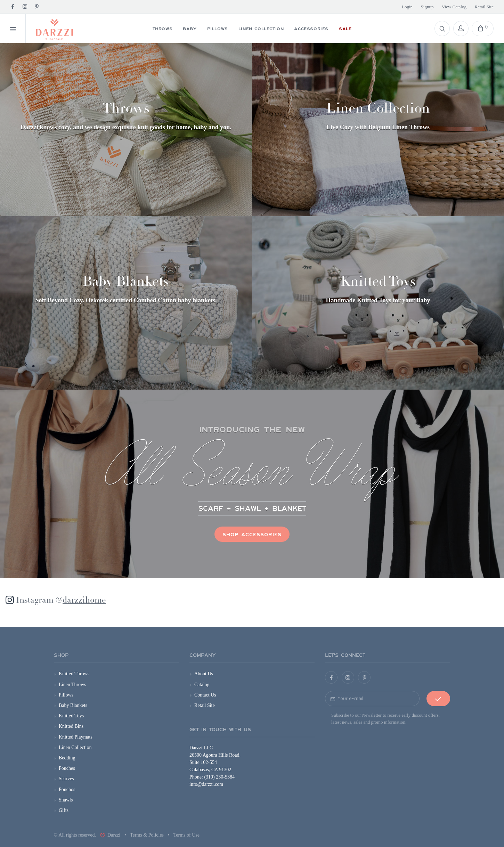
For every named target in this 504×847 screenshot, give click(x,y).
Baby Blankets (73, 705)
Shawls (66, 800)
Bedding (67, 758)
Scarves (66, 779)
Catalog (202, 685)
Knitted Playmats (76, 737)
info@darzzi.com (206, 784)
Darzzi (113, 835)
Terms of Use (186, 835)
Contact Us (205, 695)
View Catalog (454, 7)
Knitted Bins (71, 726)
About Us (204, 674)
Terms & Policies (147, 835)
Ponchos (67, 789)
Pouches (67, 768)
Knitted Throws (74, 674)
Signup (427, 7)
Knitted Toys (71, 716)
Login (407, 7)
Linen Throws (72, 685)
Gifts (64, 810)
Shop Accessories (252, 534)
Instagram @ (61, 601)
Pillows (66, 695)
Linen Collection (75, 747)
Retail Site (484, 7)
